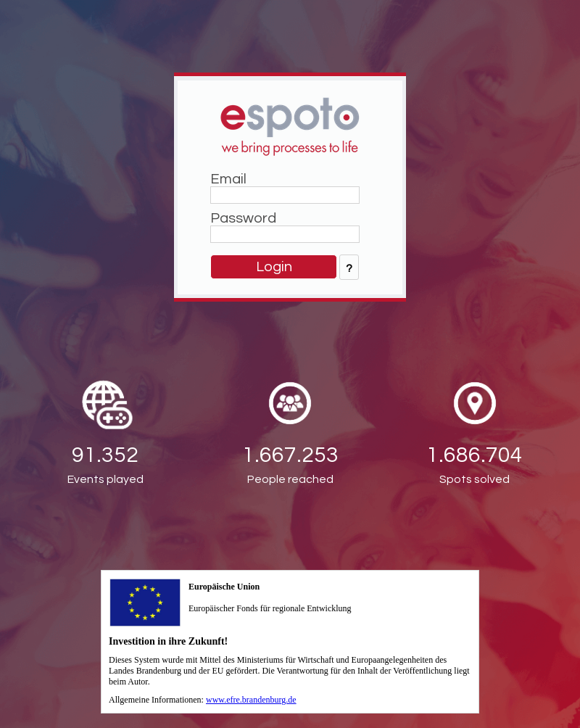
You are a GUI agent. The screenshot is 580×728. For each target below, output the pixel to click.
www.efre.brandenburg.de (251, 700)
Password (243, 218)
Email (228, 179)
